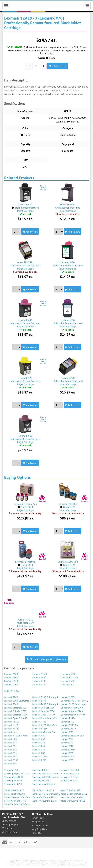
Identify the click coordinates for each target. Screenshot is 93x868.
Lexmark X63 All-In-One (44, 732)
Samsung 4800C (40, 770)
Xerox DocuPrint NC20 (43, 790)
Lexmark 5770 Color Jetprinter (75, 701)
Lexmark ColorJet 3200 (15, 708)
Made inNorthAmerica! (43, 188)
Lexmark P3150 (12, 722)
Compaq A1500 (40, 674)
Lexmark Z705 (11, 760)
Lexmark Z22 (39, 743)
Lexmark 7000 (11, 704)
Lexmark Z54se (40, 757)
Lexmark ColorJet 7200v (16, 715)
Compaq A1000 (12, 674)
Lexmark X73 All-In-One (16, 736)
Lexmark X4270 (68, 729)
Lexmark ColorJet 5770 (15, 711)
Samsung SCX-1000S (14, 777)
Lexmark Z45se (68, 750)
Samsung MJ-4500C (70, 770)
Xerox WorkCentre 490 (15, 801)
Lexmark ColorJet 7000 (43, 711)
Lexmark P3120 (68, 718)
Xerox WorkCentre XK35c (73, 801)
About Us (36, 833)
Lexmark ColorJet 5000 (43, 708)
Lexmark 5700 (67, 697)
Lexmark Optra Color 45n (45, 718)
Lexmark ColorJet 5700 (72, 708)
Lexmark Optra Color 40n (73, 715)
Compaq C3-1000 (69, 678)
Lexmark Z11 (67, 739)
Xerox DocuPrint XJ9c (14, 794)
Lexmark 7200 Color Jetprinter (75, 704)
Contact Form (10, 832)
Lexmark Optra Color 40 (44, 715)
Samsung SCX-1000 (70, 773)
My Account (9, 821)
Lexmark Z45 (39, 750)
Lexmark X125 (11, 725)
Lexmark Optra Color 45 (16, 718)
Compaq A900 (39, 678)
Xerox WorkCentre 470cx (44, 797)
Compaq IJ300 (39, 681)
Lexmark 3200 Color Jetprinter (47, 697)
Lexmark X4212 (12, 729)
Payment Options (40, 825)
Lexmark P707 (67, 722)
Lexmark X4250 (40, 729)
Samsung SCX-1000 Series (45, 777)
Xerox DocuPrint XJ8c (71, 790)
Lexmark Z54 (10, 757)
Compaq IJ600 (67, 681)
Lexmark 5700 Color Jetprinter (19, 701)
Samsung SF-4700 (69, 780)
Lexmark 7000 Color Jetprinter (47, 704)
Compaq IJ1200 (12, 681)
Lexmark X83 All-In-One (72, 736)
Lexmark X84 (10, 739)
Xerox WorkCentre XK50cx (17, 804)
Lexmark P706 (39, 722)
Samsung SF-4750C (14, 784)
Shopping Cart (11, 824)
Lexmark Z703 (68, 757)
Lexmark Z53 (67, 753)
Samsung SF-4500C (42, 780)
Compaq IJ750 (39, 685)
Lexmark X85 (39, 739)
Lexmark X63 (10, 732)
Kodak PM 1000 (12, 691)
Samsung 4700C (12, 770)
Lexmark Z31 (67, 743)
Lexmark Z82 (10, 764)
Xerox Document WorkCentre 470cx (50, 794)
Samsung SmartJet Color (44, 784)
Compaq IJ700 (11, 685)
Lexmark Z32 (10, 746)
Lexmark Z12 (10, 743)
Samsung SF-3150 (69, 777)
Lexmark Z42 (67, 746)
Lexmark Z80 (67, 760)
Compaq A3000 (68, 674)
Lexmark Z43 (10, 750)
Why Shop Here (40, 829)
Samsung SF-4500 (13, 780)
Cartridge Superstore (34, 861)
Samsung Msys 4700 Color (17, 773)
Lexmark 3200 (11, 697)
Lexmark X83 (39, 736)
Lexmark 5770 (39, 701)
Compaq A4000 (12, 678)
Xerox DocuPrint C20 (14, 790)
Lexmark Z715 (39, 760)
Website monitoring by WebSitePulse (73, 865)
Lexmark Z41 (39, 746)
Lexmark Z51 (10, 753)
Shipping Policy (39, 822)
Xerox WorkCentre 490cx (44, 801)
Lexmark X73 (67, 732)
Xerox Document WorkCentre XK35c (21, 797)
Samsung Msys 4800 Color (45, 773)
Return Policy (38, 818)
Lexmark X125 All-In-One (45, 725)
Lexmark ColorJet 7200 (72, 711)
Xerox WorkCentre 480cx (73, 797)
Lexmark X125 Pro (70, 725)
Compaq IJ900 (67, 685)
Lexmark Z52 (39, 753)
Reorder (8, 828)
